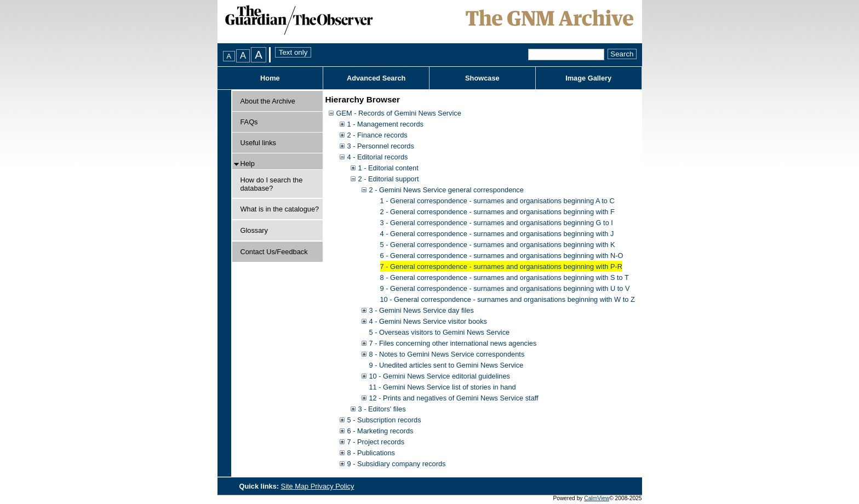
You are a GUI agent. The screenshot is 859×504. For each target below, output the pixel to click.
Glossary (254, 230)
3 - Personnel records (381, 146)
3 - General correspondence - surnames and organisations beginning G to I (497, 223)
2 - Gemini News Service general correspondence (446, 190)
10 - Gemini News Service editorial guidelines (440, 376)
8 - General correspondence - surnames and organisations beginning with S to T (505, 277)
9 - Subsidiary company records (397, 464)
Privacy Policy (333, 486)
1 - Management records (385, 124)
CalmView (597, 498)
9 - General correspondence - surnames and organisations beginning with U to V (505, 288)
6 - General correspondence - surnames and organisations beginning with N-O (502, 256)
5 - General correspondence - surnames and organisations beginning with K (498, 245)
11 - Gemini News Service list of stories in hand (443, 387)
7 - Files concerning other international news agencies (453, 343)
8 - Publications (371, 453)
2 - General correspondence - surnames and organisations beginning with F (497, 212)
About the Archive (268, 101)
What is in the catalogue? (280, 209)
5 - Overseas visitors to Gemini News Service (440, 332)
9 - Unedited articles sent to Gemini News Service (446, 365)
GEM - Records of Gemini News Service (399, 113)
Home (270, 78)
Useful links (258, 143)
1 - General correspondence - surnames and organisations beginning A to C (497, 201)
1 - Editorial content (388, 168)
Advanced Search (376, 78)
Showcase (482, 78)
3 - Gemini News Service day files (422, 310)
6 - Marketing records (380, 431)
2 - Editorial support (389, 179)
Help (248, 164)
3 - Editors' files (382, 409)
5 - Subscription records (384, 420)
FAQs (249, 122)
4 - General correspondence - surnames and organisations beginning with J (497, 234)
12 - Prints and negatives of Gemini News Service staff (454, 398)
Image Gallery (588, 78)
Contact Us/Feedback (274, 252)
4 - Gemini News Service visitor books (428, 321)
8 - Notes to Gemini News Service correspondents (447, 354)
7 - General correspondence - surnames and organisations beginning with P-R (501, 267)
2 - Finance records (377, 135)
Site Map (296, 486)
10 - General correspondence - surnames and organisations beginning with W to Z (508, 299)
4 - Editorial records (378, 157)
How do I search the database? (272, 184)
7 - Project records (376, 442)
